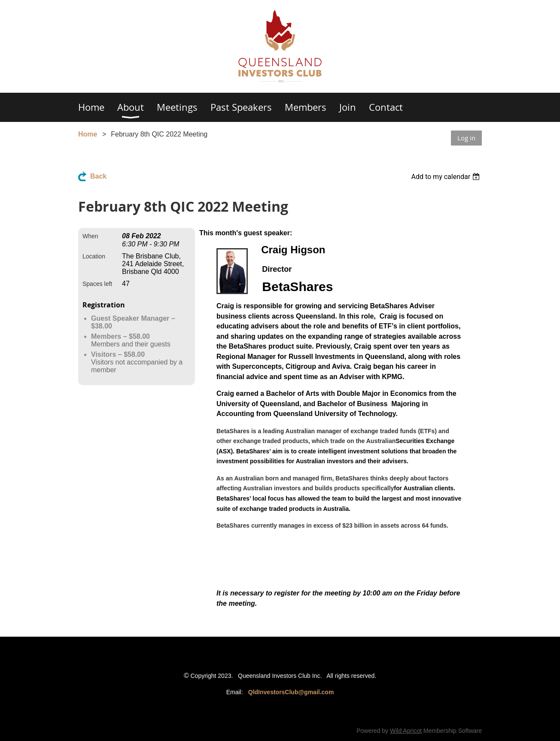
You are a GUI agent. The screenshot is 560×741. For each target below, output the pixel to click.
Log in (466, 138)
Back (98, 176)
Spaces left (97, 284)
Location (94, 256)
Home (88, 134)
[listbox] (446, 177)
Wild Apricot (406, 731)
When (90, 236)
